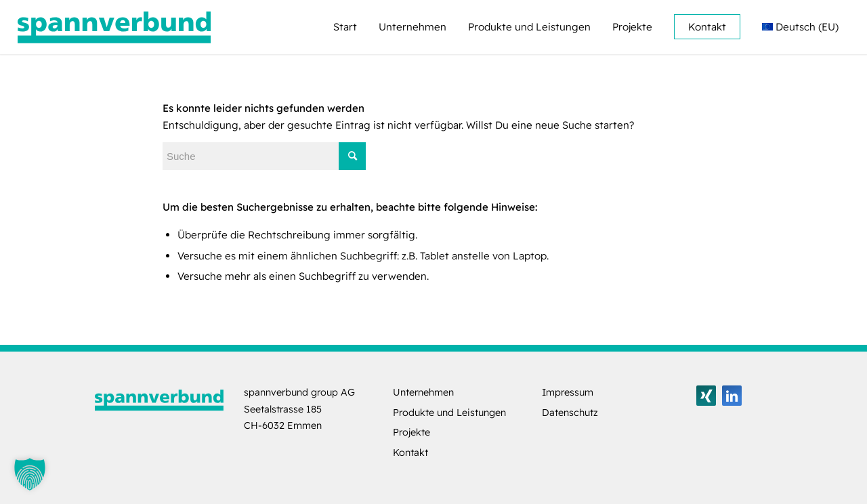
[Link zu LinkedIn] (732, 396)
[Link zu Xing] (706, 396)
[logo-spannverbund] (114, 27)
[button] (30, 474)
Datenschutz (570, 413)
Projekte (411, 432)
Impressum (568, 392)
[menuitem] (345, 27)
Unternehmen (423, 392)
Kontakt (410, 453)
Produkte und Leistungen (449, 413)
